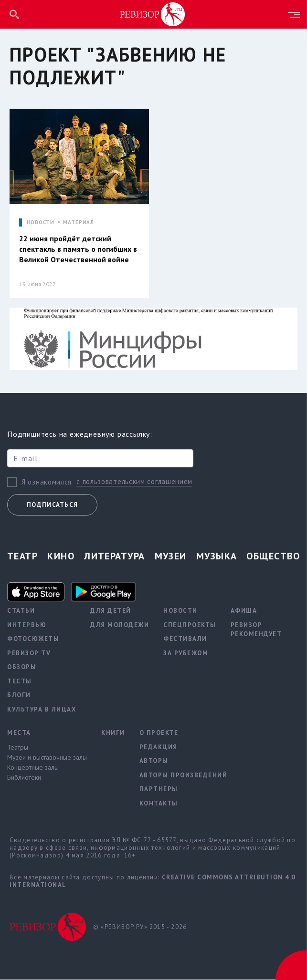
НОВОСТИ (41, 222)
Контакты (159, 804)
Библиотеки (24, 778)
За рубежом (186, 654)
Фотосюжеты (33, 639)
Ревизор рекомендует (256, 630)
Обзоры (22, 667)
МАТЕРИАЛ (79, 222)
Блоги (19, 696)
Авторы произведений (184, 776)
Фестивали (185, 639)
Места (19, 733)
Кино (61, 557)
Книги (113, 733)
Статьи (21, 611)
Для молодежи (120, 625)
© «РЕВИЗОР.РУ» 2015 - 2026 (140, 927)
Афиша (244, 611)
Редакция (159, 748)
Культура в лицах (42, 710)
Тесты (20, 682)
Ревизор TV (29, 654)
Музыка (217, 557)
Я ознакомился (47, 482)
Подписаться (52, 505)
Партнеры (159, 789)
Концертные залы (33, 768)
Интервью (27, 625)
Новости (180, 611)
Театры (18, 748)
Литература (114, 557)
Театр (22, 557)
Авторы (154, 761)
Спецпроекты (190, 625)
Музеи (171, 557)
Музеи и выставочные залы (47, 758)
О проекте (159, 733)
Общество (273, 557)
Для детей (111, 611)
